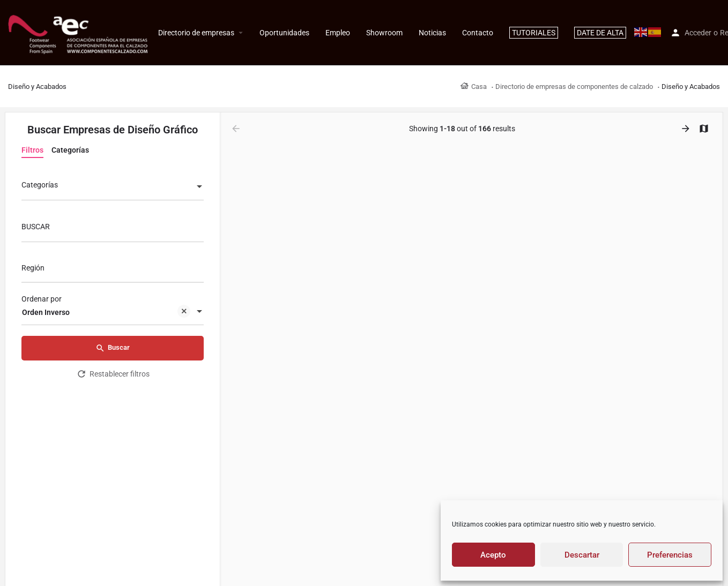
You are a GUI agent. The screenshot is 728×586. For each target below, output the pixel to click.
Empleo (338, 33)
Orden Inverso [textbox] (106, 313)
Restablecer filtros (113, 374)
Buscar (113, 348)
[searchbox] (111, 269)
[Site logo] (79, 32)
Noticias (432, 33)
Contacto (478, 33)
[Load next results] (687, 129)
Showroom (384, 33)
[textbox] (113, 187)
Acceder (698, 33)
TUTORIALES (534, 33)
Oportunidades (284, 33)
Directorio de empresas (196, 33)
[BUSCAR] (113, 230)
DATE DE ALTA (600, 33)
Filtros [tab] (32, 150)
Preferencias (670, 555)
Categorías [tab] (70, 150)
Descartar (582, 555)
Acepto (493, 555)
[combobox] (113, 187)
